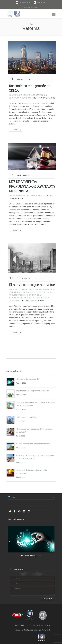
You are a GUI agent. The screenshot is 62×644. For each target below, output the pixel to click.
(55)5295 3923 (41, 3)
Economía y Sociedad (20, 98)
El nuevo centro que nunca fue (32, 285)
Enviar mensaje (47, 599)
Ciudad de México (21, 95)
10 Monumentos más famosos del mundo (33, 444)
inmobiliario (38, 196)
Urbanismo (15, 301)
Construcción (39, 95)
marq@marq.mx (25, 3)
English (27, 7)
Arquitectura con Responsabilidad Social (33, 391)
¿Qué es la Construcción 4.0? (28, 379)
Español (34, 7)
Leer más (15, 130)
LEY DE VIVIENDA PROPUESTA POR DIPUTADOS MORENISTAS (32, 186)
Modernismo (42, 298)
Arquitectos (18, 289)
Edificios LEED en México (27, 417)
